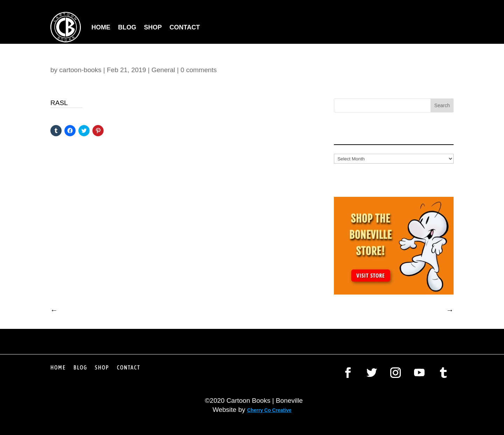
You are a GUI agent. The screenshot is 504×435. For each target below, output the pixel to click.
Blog (127, 27)
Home (101, 27)
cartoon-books (80, 70)
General (163, 70)
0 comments (199, 70)
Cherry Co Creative (269, 410)
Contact (185, 27)
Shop (153, 27)
